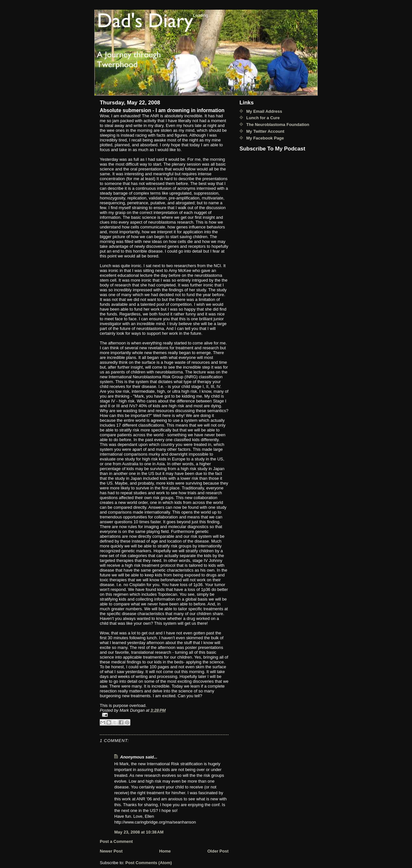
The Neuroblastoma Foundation (278, 125)
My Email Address (264, 111)
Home (165, 851)
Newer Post (111, 851)
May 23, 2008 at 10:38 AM (139, 832)
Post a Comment (116, 841)
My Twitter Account (265, 131)
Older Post (218, 851)
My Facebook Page (265, 138)
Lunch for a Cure (263, 118)
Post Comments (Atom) (149, 863)
